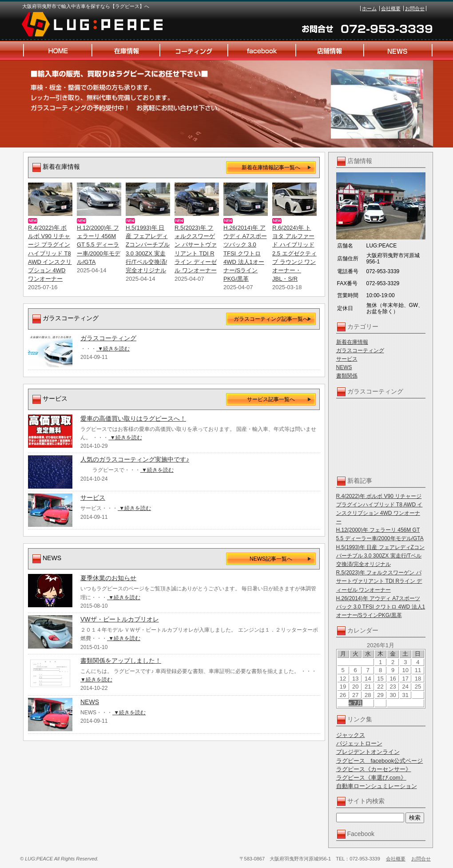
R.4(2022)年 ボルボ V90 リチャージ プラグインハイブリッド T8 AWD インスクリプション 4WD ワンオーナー (50, 253)
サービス (347, 359)
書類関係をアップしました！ (121, 661)
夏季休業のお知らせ (108, 578)
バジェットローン (359, 743)
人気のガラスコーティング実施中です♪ (135, 459)
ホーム (369, 8)
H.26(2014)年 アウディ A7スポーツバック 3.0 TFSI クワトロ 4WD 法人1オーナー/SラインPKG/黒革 (381, 607)
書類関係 (347, 376)
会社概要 (391, 8)
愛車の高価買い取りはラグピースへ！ (133, 418)
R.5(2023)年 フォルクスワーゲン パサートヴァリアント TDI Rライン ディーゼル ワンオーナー (379, 581)
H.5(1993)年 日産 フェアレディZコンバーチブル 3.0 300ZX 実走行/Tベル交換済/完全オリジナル (380, 556)
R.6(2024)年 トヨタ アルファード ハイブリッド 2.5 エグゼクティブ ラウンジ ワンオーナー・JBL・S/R (294, 253)
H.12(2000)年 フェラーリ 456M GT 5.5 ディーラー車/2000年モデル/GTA (99, 245)
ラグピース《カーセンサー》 (374, 769)
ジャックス (351, 735)
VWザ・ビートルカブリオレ (120, 619)
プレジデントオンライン (368, 752)
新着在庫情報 (352, 342)
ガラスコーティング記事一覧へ (271, 319)
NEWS (344, 367)
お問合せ (415, 8)
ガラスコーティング (360, 350)
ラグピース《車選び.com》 (371, 778)
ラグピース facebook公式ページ (380, 761)
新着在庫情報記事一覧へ (271, 167)
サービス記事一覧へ (271, 399)
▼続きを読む (113, 349)
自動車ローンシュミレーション (377, 786)
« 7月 (356, 703)
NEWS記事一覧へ (271, 559)
